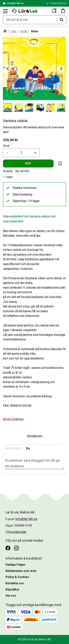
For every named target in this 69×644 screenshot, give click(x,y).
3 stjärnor (13, 448)
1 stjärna (7, 448)
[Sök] (61, 20)
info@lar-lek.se (15, 3)
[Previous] (8, 69)
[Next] (61, 69)
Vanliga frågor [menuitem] (16, 565)
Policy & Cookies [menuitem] (17, 577)
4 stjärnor (17, 448)
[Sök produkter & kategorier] (30, 20)
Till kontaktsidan (16, 532)
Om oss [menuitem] (11, 596)
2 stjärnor (10, 448)
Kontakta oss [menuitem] (15, 583)
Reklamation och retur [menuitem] (21, 571)
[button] (6, 11)
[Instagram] (16, 548)
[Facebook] (8, 548)
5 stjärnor (20, 448)
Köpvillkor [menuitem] (13, 590)
